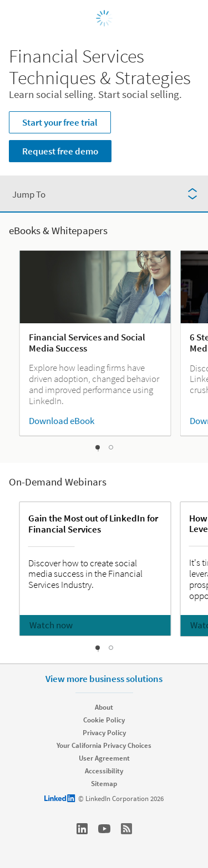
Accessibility (104, 771)
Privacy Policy (104, 733)
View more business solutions (104, 679)
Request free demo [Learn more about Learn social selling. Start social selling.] (60, 151)
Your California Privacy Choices (104, 745)
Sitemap (104, 784)
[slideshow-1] (98, 449)
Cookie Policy (104, 720)
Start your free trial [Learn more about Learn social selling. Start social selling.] (60, 122)
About (104, 707)
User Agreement (104, 758)
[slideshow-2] (111, 447)
